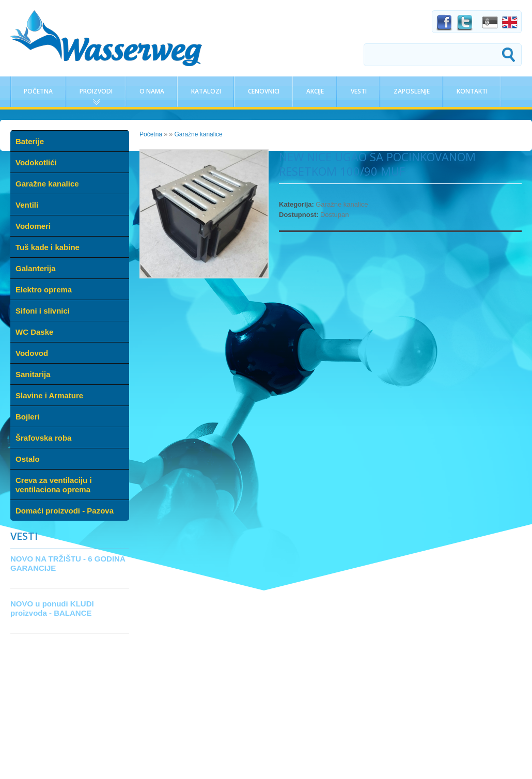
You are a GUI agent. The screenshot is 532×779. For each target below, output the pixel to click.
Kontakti (472, 91)
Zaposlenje (412, 91)
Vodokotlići (36, 162)
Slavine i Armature (49, 395)
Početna (38, 91)
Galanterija (36, 268)
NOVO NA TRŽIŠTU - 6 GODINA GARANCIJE (68, 563)
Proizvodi (96, 91)
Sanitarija (33, 374)
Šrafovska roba (43, 438)
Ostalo (28, 459)
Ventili (27, 205)
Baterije (30, 141)
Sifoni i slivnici (43, 311)
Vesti (359, 91)
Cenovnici (264, 91)
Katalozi (206, 91)
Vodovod (32, 353)
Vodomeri (33, 226)
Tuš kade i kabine (48, 247)
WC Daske (34, 332)
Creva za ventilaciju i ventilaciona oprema (54, 485)
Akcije (315, 91)
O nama (152, 91)
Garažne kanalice (47, 184)
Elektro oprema (44, 290)
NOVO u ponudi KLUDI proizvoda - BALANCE (52, 608)
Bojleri (28, 417)
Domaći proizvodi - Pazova (65, 511)
